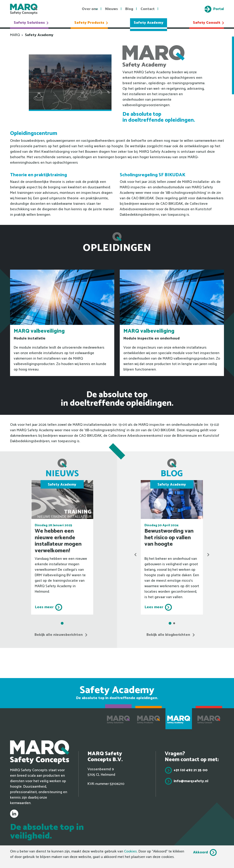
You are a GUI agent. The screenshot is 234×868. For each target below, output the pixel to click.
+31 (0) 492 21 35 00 (191, 770)
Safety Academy (149, 23)
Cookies (130, 851)
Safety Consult (208, 23)
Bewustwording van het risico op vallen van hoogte (169, 538)
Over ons (90, 9)
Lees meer (44, 607)
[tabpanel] (62, 547)
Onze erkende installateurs (230, 65)
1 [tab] (62, 623)
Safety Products (91, 23)
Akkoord (201, 852)
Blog (129, 9)
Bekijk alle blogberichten (168, 635)
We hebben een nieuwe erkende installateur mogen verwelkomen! (58, 541)
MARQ (15, 35)
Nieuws (112, 9)
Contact (148, 9)
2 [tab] (174, 623)
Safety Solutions (31, 23)
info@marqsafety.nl (191, 781)
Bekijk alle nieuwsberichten (59, 635)
